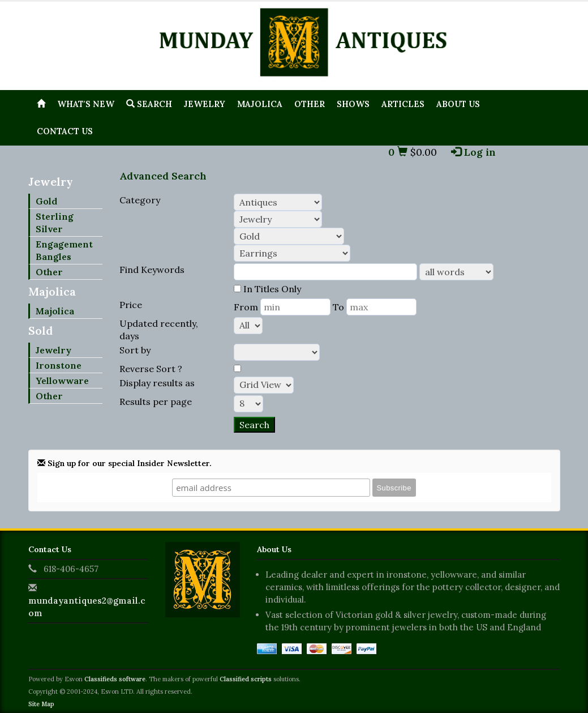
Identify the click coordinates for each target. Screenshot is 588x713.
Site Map (41, 704)
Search (149, 104)
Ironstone (59, 365)
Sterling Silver (55, 223)
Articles (403, 104)
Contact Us (65, 131)
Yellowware (62, 381)
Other (310, 104)
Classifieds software (115, 679)
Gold (46, 201)
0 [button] (398, 152)
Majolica (260, 104)
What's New (86, 104)
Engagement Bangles (64, 250)
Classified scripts (246, 679)
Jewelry (205, 104)
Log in (473, 152)
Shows (353, 104)
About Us (458, 104)
